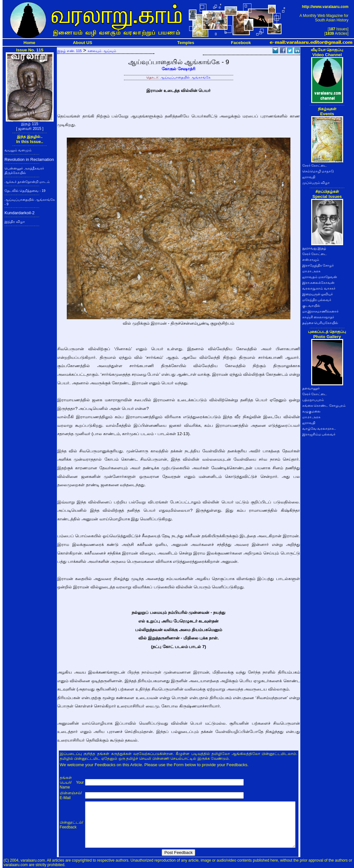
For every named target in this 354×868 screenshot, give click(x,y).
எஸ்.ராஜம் (311, 260)
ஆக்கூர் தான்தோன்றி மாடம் (27, 182)
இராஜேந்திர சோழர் (318, 265)
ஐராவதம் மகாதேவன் (320, 277)
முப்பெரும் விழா (316, 183)
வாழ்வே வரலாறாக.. (319, 428)
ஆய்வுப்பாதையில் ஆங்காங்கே (185, 77)
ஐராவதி (309, 177)
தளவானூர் (311, 388)
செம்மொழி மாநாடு (318, 171)
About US (83, 43)
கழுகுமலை (311, 411)
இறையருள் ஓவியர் (318, 294)
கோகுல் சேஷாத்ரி (178, 69)
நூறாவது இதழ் (314, 248)
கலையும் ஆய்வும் (102, 51)
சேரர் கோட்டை (315, 165)
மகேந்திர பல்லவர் (317, 300)
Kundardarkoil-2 (19, 213)
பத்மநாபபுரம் (313, 400)
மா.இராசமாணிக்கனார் (321, 311)
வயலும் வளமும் (18, 150)
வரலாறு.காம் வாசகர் (319, 288)
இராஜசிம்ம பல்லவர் (319, 434)
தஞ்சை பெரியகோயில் (320, 323)
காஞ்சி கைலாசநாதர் (318, 317)
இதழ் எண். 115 (69, 51)
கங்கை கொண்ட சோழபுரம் (324, 405)
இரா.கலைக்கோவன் (319, 283)
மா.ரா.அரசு (312, 271)
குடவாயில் (311, 306)
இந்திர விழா (15, 222)
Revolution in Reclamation (29, 159)
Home (30, 43)
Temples (186, 43)
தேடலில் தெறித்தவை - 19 (25, 191)
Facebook (241, 43)
